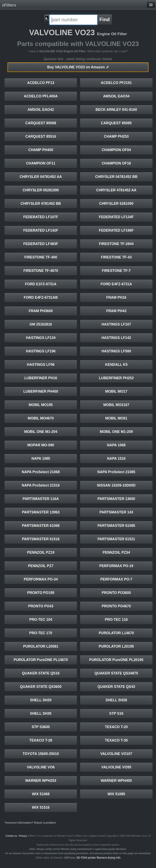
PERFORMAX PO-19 (116, 566)
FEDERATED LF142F (41, 230)
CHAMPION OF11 (41, 163)
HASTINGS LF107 (116, 324)
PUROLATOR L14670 (116, 633)
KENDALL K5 (116, 365)
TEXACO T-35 (116, 740)
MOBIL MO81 (116, 418)
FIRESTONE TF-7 (116, 271)
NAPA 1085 (41, 459)
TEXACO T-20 (116, 727)
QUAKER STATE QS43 (116, 687)
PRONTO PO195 (41, 593)
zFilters (9, 5)
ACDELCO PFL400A (41, 96)
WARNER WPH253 (41, 781)
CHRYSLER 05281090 (41, 190)
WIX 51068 (41, 794)
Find (105, 19)
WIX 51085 (116, 794)
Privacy (23, 836)
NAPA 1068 (116, 445)
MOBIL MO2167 (116, 405)
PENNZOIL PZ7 (41, 566)
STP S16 (116, 713)
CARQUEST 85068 (41, 123)
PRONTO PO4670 (116, 606)
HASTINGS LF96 (41, 365)
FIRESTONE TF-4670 (41, 271)
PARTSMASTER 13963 (41, 512)
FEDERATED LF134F (116, 217)
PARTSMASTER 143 (116, 512)
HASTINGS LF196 (41, 351)
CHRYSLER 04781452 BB (116, 177)
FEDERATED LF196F (116, 230)
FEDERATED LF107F (41, 217)
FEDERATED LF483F (41, 244)
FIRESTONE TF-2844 (116, 244)
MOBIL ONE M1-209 (116, 432)
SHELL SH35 (41, 713)
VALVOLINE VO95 (116, 767)
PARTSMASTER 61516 (41, 539)
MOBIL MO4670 (41, 418)
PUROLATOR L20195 (116, 646)
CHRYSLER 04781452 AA (41, 177)
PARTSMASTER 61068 (41, 526)
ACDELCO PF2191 (116, 83)
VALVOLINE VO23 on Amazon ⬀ (78, 67)
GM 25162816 (41, 324)
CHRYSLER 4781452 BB (41, 204)
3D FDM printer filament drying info (98, 858)
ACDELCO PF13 (41, 83)
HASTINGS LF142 (116, 338)
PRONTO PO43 (41, 606)
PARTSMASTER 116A (41, 499)
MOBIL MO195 (41, 405)
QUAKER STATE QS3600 (41, 687)
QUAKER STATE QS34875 (116, 673)
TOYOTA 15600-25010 (41, 754)
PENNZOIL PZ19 (41, 552)
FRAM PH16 (116, 297)
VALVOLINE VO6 (41, 767)
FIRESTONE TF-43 (116, 257)
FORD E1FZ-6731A (41, 284)
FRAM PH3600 (41, 311)
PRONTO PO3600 (116, 593)
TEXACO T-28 (41, 740)
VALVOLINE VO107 (116, 754)
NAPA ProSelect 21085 (116, 472)
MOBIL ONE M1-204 (41, 432)
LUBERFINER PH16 (41, 378)
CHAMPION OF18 (116, 163)
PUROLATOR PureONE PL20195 (116, 660)
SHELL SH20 (41, 700)
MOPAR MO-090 (41, 445)
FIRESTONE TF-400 (41, 257)
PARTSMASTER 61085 (116, 526)
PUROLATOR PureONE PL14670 (41, 660)
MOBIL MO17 (116, 391)
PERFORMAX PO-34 (41, 579)
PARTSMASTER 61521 (116, 539)
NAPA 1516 (116, 459)
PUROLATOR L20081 (41, 646)
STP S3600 (41, 727)
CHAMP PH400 (41, 150)
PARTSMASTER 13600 (116, 499)
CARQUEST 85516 (41, 136)
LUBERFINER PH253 (116, 378)
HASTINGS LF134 (41, 338)
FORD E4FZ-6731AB (41, 297)
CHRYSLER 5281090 (116, 204)
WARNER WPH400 (116, 781)
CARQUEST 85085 (116, 123)
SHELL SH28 (116, 700)
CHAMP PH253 (116, 136)
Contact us (11, 836)
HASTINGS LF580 (116, 351)
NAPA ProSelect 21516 (41, 485)
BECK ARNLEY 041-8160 (116, 110)
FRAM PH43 (116, 311)
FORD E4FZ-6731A (116, 284)
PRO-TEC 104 (41, 620)
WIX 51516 (41, 807)
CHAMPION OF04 (116, 150)
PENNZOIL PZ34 (116, 552)
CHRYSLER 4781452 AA (116, 190)
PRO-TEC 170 (41, 633)
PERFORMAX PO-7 (116, 579)
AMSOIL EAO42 (41, 110)
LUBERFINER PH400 (41, 391)
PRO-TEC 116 (116, 620)
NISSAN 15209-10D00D (116, 485)
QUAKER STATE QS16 (41, 673)
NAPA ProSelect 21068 (41, 472)
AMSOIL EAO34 (116, 96)
